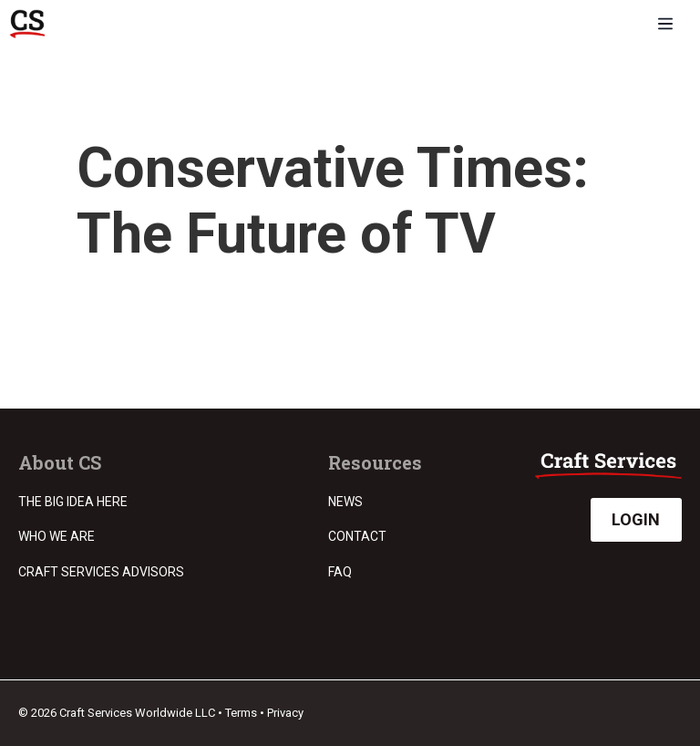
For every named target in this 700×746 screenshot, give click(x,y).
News (345, 502)
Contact (357, 536)
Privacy (285, 713)
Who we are (57, 536)
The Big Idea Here (73, 502)
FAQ (340, 572)
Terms (241, 713)
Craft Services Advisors (101, 572)
